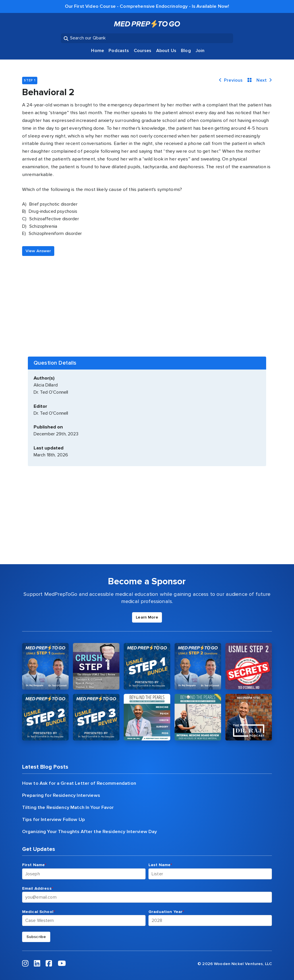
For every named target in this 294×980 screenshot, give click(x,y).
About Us (166, 51)
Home (97, 51)
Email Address (38, 888)
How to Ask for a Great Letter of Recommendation (79, 783)
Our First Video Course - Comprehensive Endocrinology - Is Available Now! (147, 6)
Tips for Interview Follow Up (54, 820)
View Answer (38, 251)
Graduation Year (166, 912)
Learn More (147, 617)
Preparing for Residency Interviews (61, 795)
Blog (186, 51)
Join (200, 51)
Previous (231, 80)
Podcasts (119, 51)
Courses (143, 51)
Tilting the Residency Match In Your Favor (68, 807)
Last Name (160, 865)
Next (264, 80)
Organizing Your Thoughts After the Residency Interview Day (90, 832)
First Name (34, 865)
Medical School (38, 912)
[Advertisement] (147, 299)
